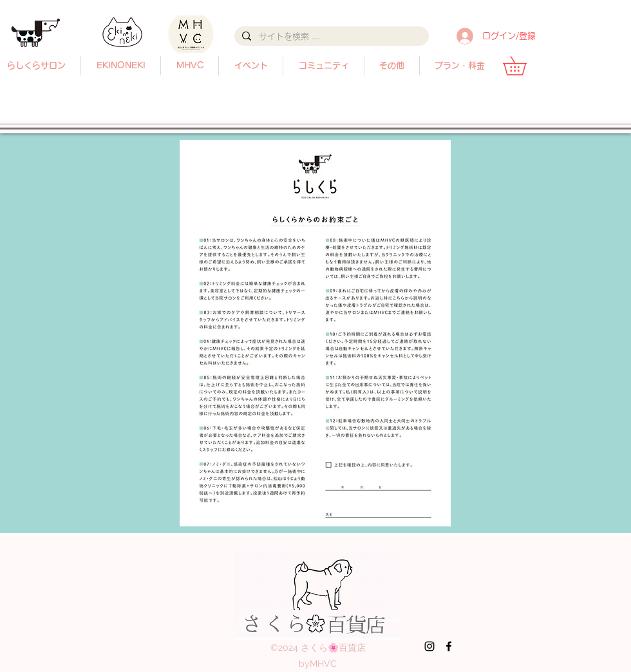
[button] (392, 66)
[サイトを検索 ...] (330, 37)
